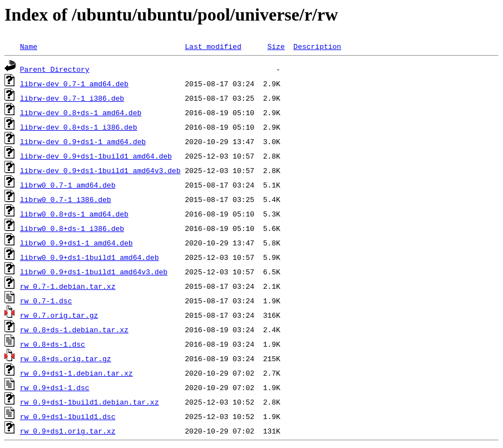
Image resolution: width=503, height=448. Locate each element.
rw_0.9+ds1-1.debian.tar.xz (77, 373)
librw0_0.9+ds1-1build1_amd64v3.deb (94, 272)
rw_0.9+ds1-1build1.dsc (68, 416)
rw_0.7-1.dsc (46, 301)
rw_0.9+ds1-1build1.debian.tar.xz (90, 402)
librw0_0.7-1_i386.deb (66, 199)
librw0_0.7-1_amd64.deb (68, 185)
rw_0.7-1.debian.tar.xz (68, 286)
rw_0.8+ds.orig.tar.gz (66, 358)
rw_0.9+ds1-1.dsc (55, 387)
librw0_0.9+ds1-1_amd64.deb (77, 243)
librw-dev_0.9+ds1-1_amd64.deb (83, 141)
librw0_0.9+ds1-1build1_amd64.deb (90, 257)
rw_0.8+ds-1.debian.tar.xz (74, 329)
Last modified (213, 46)
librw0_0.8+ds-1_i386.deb (72, 228)
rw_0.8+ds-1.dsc (53, 344)
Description (317, 46)
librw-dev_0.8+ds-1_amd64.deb (81, 112)
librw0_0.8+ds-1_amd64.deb (74, 214)
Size (276, 46)
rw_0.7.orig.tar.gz (59, 315)
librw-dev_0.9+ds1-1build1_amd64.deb (96, 156)
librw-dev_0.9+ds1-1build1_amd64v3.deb (100, 170)
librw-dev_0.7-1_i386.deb (72, 98)
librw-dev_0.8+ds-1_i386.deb (79, 127)
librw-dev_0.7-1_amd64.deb (74, 83)
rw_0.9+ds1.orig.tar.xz (68, 431)
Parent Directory (55, 69)
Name (29, 46)
